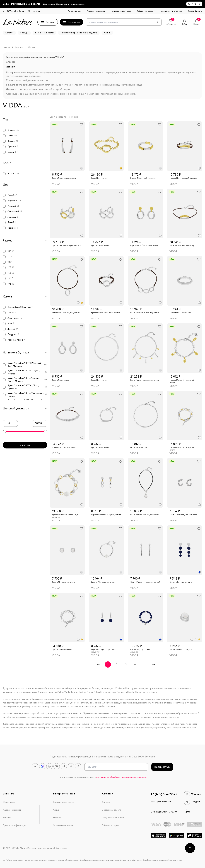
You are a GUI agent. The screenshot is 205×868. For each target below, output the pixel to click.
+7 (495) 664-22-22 (164, 794)
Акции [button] (107, 33)
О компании (74, 11)
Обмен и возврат (146, 11)
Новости (58, 818)
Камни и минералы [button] (44, 33)
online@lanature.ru (164, 812)
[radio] (82, 168)
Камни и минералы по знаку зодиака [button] (79, 33)
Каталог (48, 22)
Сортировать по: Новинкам (65, 117)
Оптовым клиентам (63, 826)
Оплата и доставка (121, 11)
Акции (56, 810)
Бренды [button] (24, 33)
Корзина (106, 802)
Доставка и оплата (111, 810)
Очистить (25, 445)
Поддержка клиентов (113, 818)
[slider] (4, 432)
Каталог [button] (9, 33)
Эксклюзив (71, 22)
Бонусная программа (171, 11)
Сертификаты (195, 11)
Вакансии (8, 818)
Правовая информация (14, 826)
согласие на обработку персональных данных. (122, 777)
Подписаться (162, 767)
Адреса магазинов (96, 11)
